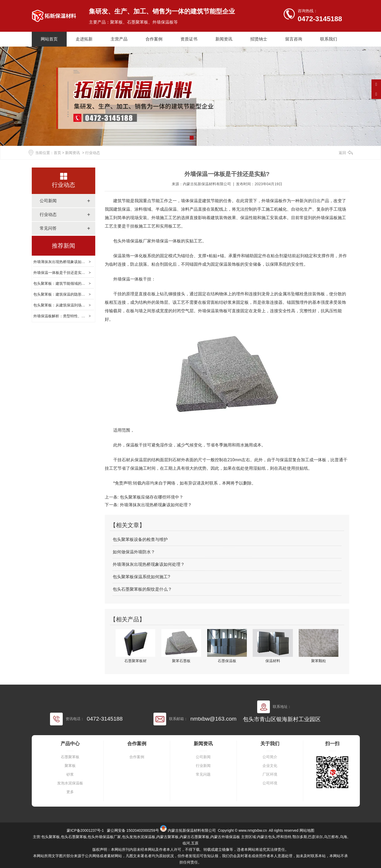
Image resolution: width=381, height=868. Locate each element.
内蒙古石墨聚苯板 (194, 837)
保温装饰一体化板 (130, 256)
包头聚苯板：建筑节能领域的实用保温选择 (69, 283)
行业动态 (63, 185)
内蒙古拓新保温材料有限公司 (207, 184)
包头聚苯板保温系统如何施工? (141, 577)
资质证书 (189, 39)
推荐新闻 (63, 246)
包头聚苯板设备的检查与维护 (140, 539)
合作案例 (154, 39)
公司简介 (270, 757)
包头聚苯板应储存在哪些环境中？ (151, 497)
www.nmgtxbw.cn (253, 830)
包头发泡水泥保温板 (139, 837)
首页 (57, 153)
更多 (70, 792)
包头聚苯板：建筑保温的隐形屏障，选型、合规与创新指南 (81, 294)
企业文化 (270, 766)
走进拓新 (84, 39)
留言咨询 (294, 39)
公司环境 (270, 783)
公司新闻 (48, 201)
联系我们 (329, 39)
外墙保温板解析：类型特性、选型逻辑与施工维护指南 (78, 316)
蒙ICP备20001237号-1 (85, 830)
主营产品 (119, 39)
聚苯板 (70, 766)
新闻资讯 (224, 39)
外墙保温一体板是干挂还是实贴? (60, 273)
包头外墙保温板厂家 (132, 241)
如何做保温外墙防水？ (134, 552)
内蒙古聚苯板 (167, 837)
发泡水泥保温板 (70, 783)
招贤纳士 (259, 39)
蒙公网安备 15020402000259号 (132, 830)
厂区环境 (270, 774)
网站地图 (307, 830)
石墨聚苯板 (70, 757)
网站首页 (49, 39)
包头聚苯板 (51, 837)
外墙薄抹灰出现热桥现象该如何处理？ (65, 262)
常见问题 (203, 774)
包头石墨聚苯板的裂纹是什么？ (142, 589)
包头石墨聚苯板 (74, 837)
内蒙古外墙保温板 (225, 837)
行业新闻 (203, 766)
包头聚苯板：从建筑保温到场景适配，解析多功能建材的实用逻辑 (87, 305)
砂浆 (70, 774)
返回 (342, 153)
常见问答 (48, 228)
